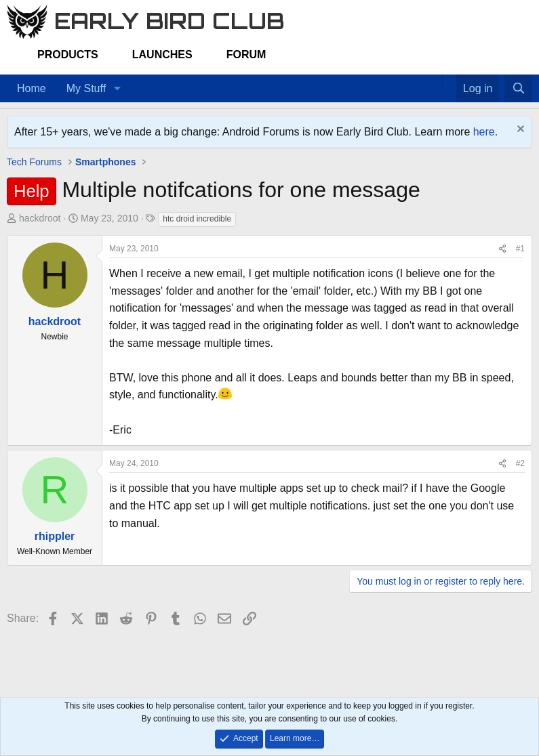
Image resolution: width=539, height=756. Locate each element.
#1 (520, 249)
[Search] (518, 89)
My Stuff (86, 88)
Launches (162, 55)
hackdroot (40, 218)
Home (32, 88)
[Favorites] (449, 80)
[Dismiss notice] (519, 130)
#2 (520, 463)
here (484, 132)
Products (68, 55)
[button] (117, 89)
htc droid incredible (197, 219)
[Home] (435, 80)
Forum (246, 55)
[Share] (502, 249)
